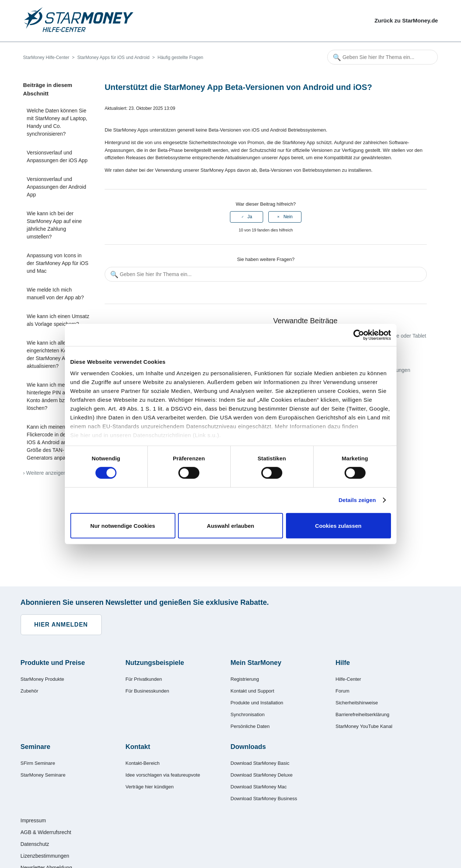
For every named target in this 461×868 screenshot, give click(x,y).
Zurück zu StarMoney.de (406, 20)
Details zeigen (357, 500)
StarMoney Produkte (43, 679)
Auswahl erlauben (230, 526)
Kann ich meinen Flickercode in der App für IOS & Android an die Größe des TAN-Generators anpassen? (56, 442)
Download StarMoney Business (264, 799)
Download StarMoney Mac (259, 787)
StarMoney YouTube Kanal (364, 726)
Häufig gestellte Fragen (180, 57)
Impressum (33, 820)
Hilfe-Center (348, 679)
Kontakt (138, 747)
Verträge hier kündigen (150, 787)
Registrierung (245, 679)
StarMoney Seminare (43, 775)
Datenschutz (35, 844)
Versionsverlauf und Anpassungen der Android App (57, 187)
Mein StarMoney (256, 663)
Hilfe (343, 663)
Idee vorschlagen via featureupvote (163, 775)
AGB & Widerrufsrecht (46, 832)
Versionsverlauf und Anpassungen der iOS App (57, 156)
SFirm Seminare (38, 763)
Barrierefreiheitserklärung (363, 714)
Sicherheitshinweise (357, 703)
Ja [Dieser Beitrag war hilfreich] (250, 217)
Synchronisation (248, 714)
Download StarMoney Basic (260, 763)
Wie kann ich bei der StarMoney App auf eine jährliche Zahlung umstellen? (54, 225)
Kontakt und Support (253, 691)
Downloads (248, 747)
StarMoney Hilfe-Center (46, 57)
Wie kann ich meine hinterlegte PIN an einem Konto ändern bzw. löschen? (55, 396)
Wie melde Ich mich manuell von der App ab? (55, 294)
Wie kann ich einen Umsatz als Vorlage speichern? (58, 320)
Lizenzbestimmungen (45, 856)
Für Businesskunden (148, 691)
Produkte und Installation (257, 703)
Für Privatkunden (144, 679)
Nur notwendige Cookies (123, 526)
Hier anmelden (61, 625)
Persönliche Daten (250, 726)
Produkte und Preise (53, 663)
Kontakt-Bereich (143, 763)
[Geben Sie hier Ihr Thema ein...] (383, 57)
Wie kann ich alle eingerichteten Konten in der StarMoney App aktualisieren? (55, 354)
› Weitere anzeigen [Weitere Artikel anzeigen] (45, 473)
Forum (343, 691)
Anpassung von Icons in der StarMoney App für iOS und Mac (58, 263)
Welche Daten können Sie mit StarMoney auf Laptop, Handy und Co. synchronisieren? (57, 122)
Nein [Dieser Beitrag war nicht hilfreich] (288, 217)
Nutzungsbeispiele (155, 663)
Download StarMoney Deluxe (262, 775)
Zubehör (29, 691)
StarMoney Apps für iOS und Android (113, 57)
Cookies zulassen (338, 526)
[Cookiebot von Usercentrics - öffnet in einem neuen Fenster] (359, 335)
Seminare (36, 747)
